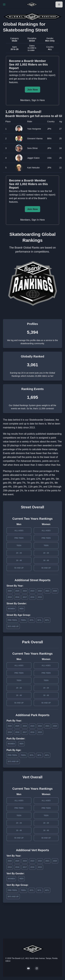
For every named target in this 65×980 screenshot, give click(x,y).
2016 (32, 597)
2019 (10, 597)
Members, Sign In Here (32, 100)
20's (31, 620)
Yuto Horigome (34, 129)
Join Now (32, 90)
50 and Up (19, 568)
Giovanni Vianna (35, 139)
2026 (10, 591)
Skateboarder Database (42, 420)
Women (11, 609)
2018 (17, 597)
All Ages (19, 531)
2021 (48, 591)
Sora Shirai (32, 148)
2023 (32, 591)
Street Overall (32, 507)
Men (21, 609)
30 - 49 (19, 560)
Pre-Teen (19, 538)
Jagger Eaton (33, 158)
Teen (19, 546)
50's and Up (13, 626)
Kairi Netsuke (33, 168)
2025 (17, 591)
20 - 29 (19, 553)
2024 (25, 591)
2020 (55, 591)
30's (39, 620)
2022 (40, 591)
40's (47, 620)
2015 (40, 597)
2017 (25, 597)
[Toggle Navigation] (4, 4)
